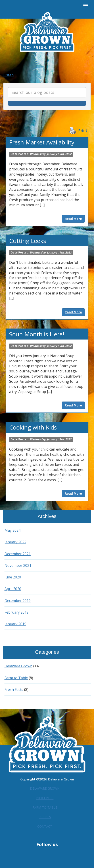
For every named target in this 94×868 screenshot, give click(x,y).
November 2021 (18, 565)
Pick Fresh (45, 797)
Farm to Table (17, 678)
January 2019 (16, 624)
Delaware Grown (19, 666)
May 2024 (13, 530)
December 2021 (18, 554)
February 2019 (17, 612)
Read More (73, 219)
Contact (45, 825)
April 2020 (13, 589)
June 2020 (13, 577)
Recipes (45, 815)
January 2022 (16, 542)
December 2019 (18, 601)
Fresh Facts (14, 690)
